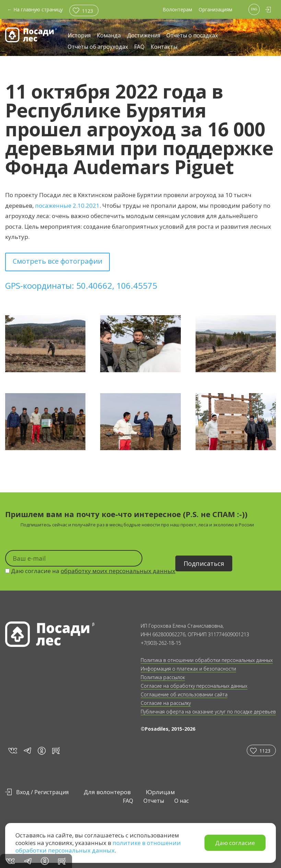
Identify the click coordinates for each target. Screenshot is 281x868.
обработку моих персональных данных (118, 571)
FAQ (139, 47)
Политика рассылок (163, 677)
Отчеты (154, 801)
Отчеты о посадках (192, 36)
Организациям (215, 9)
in (42, 751)
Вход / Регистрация (42, 792)
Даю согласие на (90, 571)
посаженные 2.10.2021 (67, 205)
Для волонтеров (107, 792)
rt (55, 750)
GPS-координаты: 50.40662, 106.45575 (81, 285)
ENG (254, 9)
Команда (109, 36)
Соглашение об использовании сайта (184, 694)
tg (27, 750)
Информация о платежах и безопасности (188, 669)
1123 (87, 11)
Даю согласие (235, 843)
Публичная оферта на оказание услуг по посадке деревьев (208, 712)
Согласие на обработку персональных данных (194, 686)
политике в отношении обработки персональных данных (98, 847)
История (79, 36)
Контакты (164, 47)
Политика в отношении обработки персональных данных (207, 660)
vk (12, 750)
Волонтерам (177, 9)
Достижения (144, 36)
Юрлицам (160, 792)
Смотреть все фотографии (57, 261)
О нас (182, 801)
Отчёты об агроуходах (98, 47)
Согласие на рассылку (166, 703)
